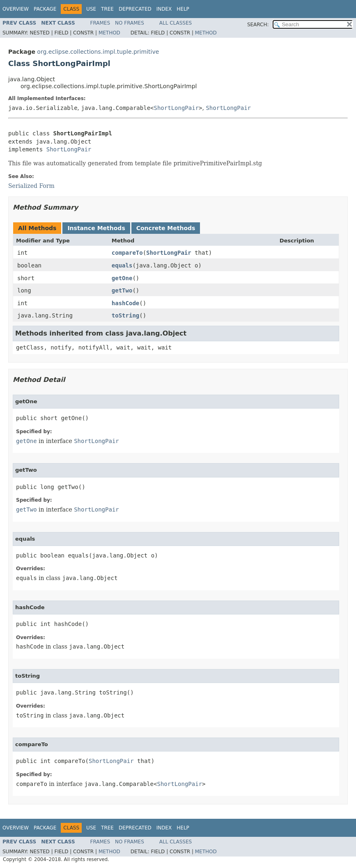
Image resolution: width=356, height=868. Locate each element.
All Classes (176, 23)
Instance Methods (96, 228)
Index (164, 9)
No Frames (130, 23)
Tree (107, 9)
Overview (16, 9)
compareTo (127, 253)
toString (125, 315)
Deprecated (135, 9)
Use (91, 9)
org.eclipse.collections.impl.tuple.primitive (98, 52)
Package (45, 9)
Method (109, 33)
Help (183, 9)
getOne (122, 278)
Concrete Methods (166, 228)
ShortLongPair (177, 108)
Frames (100, 23)
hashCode (125, 303)
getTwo (122, 290)
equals (122, 265)
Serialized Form (31, 186)
